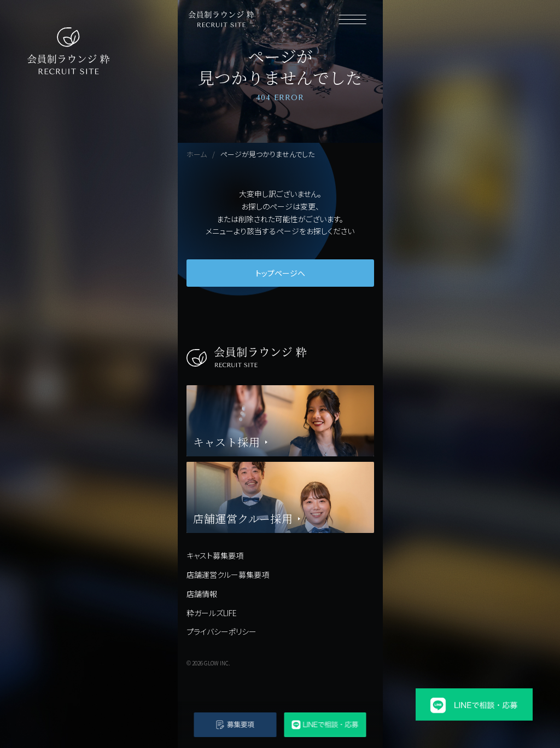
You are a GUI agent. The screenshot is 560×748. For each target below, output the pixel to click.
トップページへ (280, 273)
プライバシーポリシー (221, 631)
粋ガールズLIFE (212, 613)
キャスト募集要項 (215, 555)
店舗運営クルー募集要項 (228, 575)
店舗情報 (202, 594)
